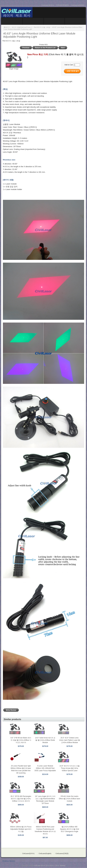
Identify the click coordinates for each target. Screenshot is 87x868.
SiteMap (63, 866)
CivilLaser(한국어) (48, 5)
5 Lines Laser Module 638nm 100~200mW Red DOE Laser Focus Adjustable (45, 768)
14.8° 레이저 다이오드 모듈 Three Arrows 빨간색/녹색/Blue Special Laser (69, 768)
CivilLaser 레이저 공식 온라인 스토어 (46, 866)
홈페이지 (7, 27)
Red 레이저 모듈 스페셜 (42, 27)
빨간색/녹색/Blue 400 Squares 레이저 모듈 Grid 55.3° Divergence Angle (70, 829)
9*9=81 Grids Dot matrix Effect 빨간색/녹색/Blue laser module (69, 799)
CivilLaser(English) (62, 5)
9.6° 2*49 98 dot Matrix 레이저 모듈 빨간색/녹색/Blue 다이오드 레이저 (21, 740)
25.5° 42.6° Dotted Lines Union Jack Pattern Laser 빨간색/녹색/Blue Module (69, 740)
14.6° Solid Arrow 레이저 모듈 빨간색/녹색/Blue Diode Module (45, 740)
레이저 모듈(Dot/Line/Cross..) (22, 27)
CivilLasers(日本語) (78, 5)
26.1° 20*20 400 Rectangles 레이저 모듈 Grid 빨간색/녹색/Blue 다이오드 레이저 (21, 799)
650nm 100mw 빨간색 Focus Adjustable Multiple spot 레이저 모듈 (21, 829)
